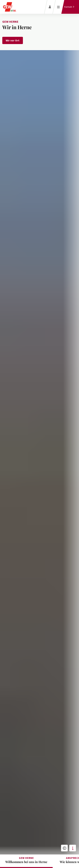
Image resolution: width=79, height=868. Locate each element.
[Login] (50, 7)
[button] (64, 848)
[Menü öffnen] (58, 7)
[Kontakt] (69, 7)
